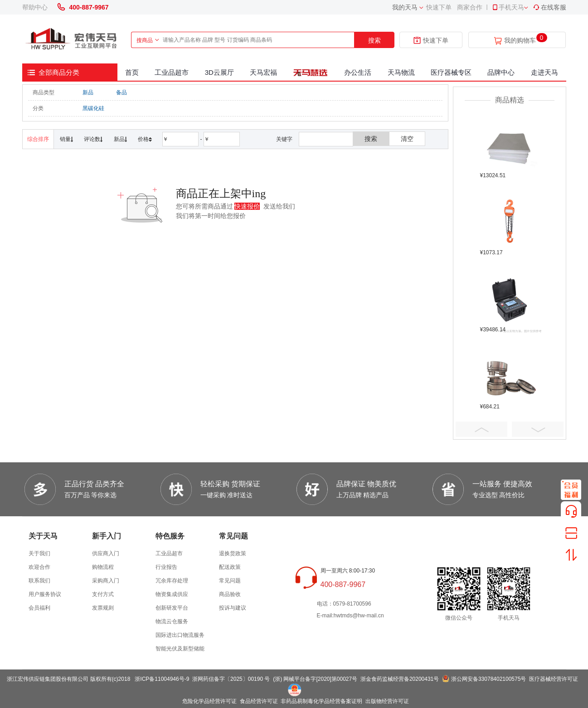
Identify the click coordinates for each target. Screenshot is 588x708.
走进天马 (544, 72)
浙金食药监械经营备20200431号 (400, 679)
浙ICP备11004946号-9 (162, 679)
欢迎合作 (39, 567)
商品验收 (230, 594)
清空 (407, 139)
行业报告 (166, 567)
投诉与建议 (233, 608)
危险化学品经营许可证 (209, 701)
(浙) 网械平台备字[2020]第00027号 (315, 679)
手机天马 (508, 7)
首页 (132, 72)
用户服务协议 (45, 594)
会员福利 (39, 608)
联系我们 (39, 581)
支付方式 (103, 594)
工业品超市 (172, 72)
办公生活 (358, 72)
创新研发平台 (172, 608)
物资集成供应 (172, 594)
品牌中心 (501, 72)
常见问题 (230, 581)
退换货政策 (233, 553)
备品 (121, 92)
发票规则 (103, 608)
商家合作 (470, 7)
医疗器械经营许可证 (554, 679)
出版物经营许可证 (387, 701)
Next (538, 429)
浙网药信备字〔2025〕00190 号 (231, 679)
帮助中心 (35, 7)
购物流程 (103, 567)
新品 (88, 92)
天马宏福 (263, 72)
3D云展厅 (219, 72)
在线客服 (549, 7)
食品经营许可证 (259, 701)
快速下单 (439, 7)
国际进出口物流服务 (180, 635)
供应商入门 (106, 553)
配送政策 (230, 567)
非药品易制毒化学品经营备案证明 (321, 701)
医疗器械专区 (451, 72)
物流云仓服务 (172, 621)
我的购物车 (520, 41)
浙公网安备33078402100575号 (488, 679)
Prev (481, 429)
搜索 (374, 40)
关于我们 (39, 553)
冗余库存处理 (172, 581)
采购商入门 (106, 581)
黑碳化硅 (93, 108)
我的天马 (405, 7)
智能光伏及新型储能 (180, 649)
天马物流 (401, 72)
